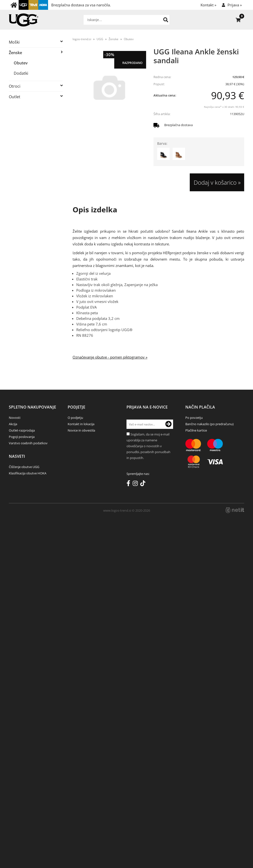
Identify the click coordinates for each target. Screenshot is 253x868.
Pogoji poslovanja (22, 437)
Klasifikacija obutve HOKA (28, 473)
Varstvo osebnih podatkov (28, 443)
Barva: (162, 143)
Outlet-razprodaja (22, 430)
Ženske (15, 53)
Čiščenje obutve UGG (24, 467)
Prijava (235, 5)
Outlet (15, 97)
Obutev (21, 63)
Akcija (13, 424)
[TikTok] (144, 484)
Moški (14, 42)
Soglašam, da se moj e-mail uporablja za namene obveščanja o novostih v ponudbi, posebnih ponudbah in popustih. (148, 446)
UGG (100, 39)
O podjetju (75, 418)
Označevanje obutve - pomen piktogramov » (110, 357)
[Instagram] (136, 484)
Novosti (15, 418)
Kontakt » (208, 5)
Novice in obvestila (81, 430)
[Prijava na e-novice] (168, 424)
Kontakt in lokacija (81, 424)
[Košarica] (238, 20)
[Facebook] (130, 484)
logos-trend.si (82, 39)
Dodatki (21, 73)
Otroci (15, 86)
